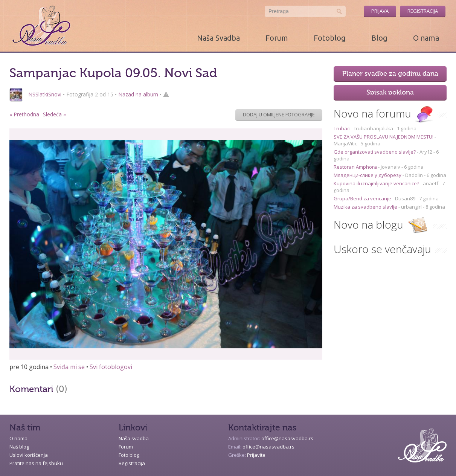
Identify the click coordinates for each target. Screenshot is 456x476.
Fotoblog (330, 38)
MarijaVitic (345, 143)
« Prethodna (24, 114)
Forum (277, 38)
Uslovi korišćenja (29, 455)
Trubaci (343, 128)
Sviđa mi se (69, 367)
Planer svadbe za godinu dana (390, 74)
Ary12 (426, 152)
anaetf (431, 183)
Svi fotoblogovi (111, 367)
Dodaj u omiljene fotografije (279, 114)
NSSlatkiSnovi (45, 94)
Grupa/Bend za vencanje (363, 198)
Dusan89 (405, 198)
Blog (379, 38)
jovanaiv (390, 167)
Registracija (423, 11)
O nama (426, 38)
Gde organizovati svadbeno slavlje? (375, 152)
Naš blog (19, 447)
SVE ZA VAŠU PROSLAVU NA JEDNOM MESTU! (384, 137)
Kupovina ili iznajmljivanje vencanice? (377, 183)
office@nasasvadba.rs (287, 438)
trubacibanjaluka (374, 128)
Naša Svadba (218, 38)
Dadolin (414, 175)
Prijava (380, 11)
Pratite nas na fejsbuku (36, 463)
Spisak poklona (390, 93)
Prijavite (256, 455)
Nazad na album (138, 94)
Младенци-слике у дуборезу (368, 175)
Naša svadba (134, 438)
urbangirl (411, 207)
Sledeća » (54, 114)
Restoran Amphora (356, 167)
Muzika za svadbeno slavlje (366, 207)
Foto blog (129, 455)
